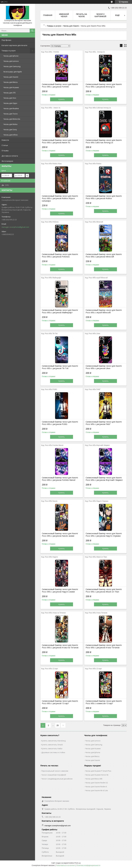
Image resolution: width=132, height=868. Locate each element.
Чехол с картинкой (100, 15)
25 (58, 725)
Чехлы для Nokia (10, 124)
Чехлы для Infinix (11, 135)
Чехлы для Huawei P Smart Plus (98, 771)
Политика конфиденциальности (88, 865)
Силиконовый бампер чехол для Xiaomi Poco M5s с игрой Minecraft (104, 311)
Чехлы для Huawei (11, 87)
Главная (48, 15)
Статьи (5, 145)
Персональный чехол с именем (55, 771)
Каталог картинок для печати (14, 45)
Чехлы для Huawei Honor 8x (97, 775)
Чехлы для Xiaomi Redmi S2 (97, 783)
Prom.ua (78, 863)
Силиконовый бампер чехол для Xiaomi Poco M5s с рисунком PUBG (60, 423)
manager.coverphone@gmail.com (15, 227)
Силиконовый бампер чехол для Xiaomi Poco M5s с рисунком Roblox (104, 197)
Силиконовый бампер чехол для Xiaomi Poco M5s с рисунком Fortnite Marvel (60, 479)
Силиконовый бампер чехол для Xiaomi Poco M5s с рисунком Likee (104, 367)
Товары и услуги (9, 51)
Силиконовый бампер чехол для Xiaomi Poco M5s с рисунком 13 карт (60, 702)
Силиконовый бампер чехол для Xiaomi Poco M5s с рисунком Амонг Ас (60, 141)
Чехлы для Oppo (10, 103)
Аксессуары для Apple (13, 72)
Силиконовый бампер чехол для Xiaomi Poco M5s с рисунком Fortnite (60, 86)
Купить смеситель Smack (52, 745)
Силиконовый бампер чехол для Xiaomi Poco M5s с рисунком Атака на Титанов (60, 646)
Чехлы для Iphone (11, 56)
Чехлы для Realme (11, 108)
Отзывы (5, 151)
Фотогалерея (7, 161)
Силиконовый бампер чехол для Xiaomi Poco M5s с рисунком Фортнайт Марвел (104, 479)
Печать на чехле (82, 15)
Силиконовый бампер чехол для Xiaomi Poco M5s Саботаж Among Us (104, 141)
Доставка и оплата (10, 156)
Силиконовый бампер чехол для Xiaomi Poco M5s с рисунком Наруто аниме (60, 591)
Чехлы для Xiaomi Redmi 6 (96, 787)
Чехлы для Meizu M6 (94, 779)
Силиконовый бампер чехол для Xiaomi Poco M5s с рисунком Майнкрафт (60, 311)
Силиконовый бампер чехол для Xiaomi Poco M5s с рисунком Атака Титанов (104, 646)
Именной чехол (64, 15)
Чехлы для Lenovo (11, 61)
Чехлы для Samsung (12, 66)
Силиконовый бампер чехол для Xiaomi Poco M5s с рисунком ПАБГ (104, 423)
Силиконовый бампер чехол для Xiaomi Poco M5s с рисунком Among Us (104, 86)
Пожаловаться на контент (65, 865)
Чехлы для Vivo (10, 98)
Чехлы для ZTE (9, 93)
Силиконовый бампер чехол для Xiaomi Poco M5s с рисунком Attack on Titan (104, 591)
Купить (62, 99)
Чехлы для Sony (10, 129)
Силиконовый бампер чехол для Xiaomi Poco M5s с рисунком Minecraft (104, 255)
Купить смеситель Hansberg (53, 741)
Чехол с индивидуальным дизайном (57, 779)
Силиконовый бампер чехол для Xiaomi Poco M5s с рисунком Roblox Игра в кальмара (60, 198)
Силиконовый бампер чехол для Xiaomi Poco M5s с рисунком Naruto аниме (60, 535)
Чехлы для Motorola (12, 119)
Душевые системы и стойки (53, 752)
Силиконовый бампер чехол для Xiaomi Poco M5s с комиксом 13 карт (104, 702)
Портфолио (6, 40)
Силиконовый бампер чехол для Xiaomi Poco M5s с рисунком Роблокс (60, 255)
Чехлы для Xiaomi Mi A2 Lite (97, 790)
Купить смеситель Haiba (52, 748)
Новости (5, 140)
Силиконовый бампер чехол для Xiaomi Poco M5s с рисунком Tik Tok (60, 367)
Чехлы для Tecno (11, 114)
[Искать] (32, 31)
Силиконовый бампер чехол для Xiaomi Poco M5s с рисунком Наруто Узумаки (104, 535)
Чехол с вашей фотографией (54, 775)
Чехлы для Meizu (11, 82)
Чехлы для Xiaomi (11, 77)
